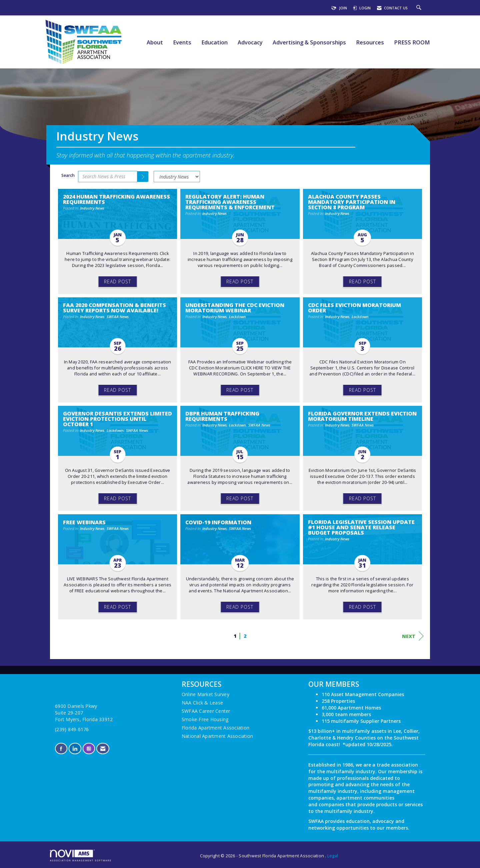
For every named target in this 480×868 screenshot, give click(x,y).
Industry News (92, 208)
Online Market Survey (205, 694)
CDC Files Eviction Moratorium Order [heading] (354, 308)
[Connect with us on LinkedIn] (75, 749)
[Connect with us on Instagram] (89, 749)
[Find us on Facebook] (61, 749)
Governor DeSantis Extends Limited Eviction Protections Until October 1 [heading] (117, 419)
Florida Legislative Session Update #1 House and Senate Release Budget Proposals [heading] (361, 527)
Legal (333, 856)
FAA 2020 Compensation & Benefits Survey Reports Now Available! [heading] (114, 308)
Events (182, 43)
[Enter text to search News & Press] (108, 177)
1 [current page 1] (235, 636)
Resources (370, 43)
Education (214, 43)
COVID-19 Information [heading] (218, 522)
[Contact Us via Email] (103, 749)
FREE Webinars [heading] (84, 522)
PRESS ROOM (412, 43)
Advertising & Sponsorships (309, 43)
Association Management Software (81, 855)
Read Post (117, 281)
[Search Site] (420, 8)
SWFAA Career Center (206, 711)
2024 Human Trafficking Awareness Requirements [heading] (116, 199)
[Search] (143, 177)
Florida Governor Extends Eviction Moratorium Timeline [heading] (362, 416)
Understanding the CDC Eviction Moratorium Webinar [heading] (235, 308)
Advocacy (250, 43)
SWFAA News (118, 317)
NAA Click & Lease (202, 703)
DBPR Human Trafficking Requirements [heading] (222, 416)
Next (413, 636)
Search (68, 175)
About (155, 43)
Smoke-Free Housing (205, 719)
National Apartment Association (217, 736)
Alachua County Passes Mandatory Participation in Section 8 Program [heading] (352, 202)
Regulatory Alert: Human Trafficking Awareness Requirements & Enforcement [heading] (230, 202)
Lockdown (237, 317)
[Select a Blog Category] (177, 177)
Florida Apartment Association (215, 728)
